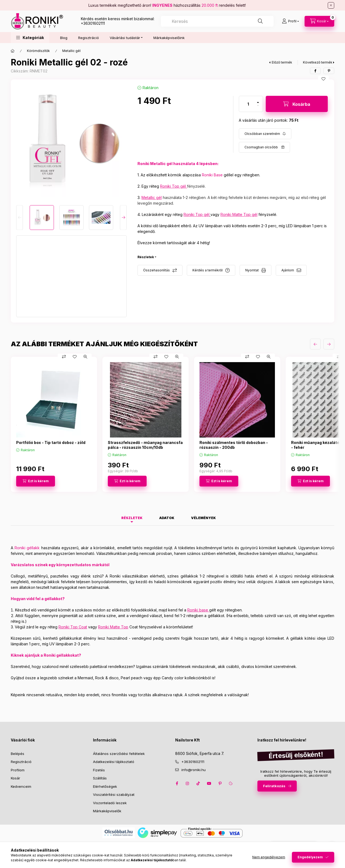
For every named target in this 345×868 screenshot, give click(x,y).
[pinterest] (329, 71)
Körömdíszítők (38, 51)
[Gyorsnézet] (85, 357)
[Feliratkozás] (265, 134)
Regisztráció (89, 38)
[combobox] (217, 21)
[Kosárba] (297, 104)
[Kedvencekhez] (323, 79)
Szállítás (100, 778)
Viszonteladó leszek (110, 803)
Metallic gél (71, 51)
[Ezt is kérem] (36, 481)
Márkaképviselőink (169, 38)
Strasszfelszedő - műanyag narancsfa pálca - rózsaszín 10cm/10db (145, 445)
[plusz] (258, 102)
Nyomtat (252, 270)
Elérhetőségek (105, 786)
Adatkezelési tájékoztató (114, 762)
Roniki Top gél (173, 186)
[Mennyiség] (248, 104)
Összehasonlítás (156, 270)
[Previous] (20, 218)
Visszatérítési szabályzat (114, 794)
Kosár (15, 778)
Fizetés (99, 770)
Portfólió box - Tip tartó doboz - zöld (51, 442)
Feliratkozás (274, 786)
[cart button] (319, 21)
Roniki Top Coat (73, 627)
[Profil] (290, 21)
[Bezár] (331, 5)
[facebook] (315, 71)
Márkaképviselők (107, 811)
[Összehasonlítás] (64, 357)
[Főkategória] (13, 51)
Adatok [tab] (167, 518)
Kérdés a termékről (208, 270)
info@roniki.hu (194, 770)
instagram (188, 783)
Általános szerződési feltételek (119, 754)
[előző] (315, 344)
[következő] (329, 344)
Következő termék (318, 62)
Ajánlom (288, 270)
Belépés (18, 754)
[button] (30, 38)
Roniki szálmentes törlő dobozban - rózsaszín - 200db (234, 445)
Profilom (18, 770)
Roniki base (198, 610)
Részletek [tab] (132, 518)
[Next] (123, 218)
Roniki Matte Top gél (239, 214)
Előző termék (282, 62)
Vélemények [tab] (203, 518)
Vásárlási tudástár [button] (125, 38)
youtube (209, 783)
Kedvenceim (21, 786)
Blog (64, 38)
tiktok (198, 783)
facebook (177, 783)
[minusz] (258, 106)
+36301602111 (93, 23)
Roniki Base (212, 175)
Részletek (146, 257)
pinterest (220, 783)
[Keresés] (260, 21)
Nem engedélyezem (269, 857)
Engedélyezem (310, 857)
